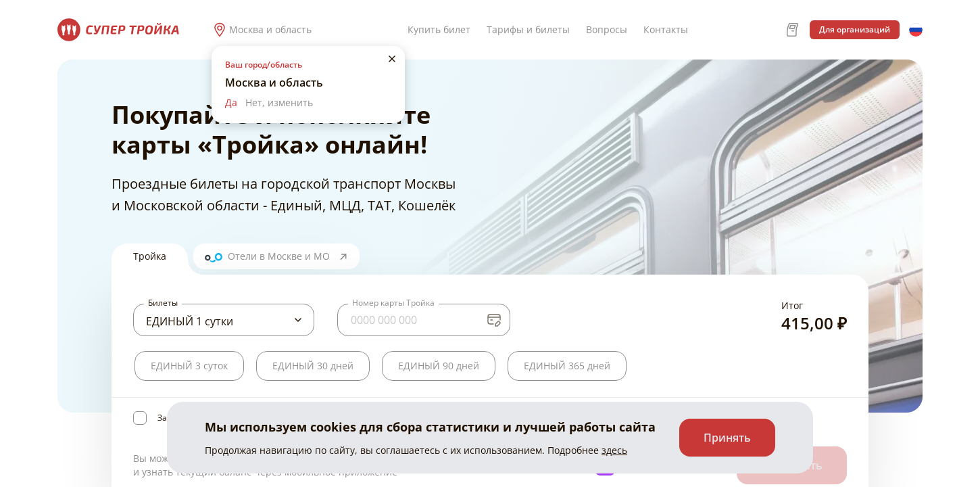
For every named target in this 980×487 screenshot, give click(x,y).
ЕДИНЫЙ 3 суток (189, 366)
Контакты (666, 29)
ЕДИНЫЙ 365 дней (567, 366)
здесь (614, 450)
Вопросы (607, 29)
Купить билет (439, 29)
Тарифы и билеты (528, 29)
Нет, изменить (279, 102)
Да (231, 102)
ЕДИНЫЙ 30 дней (313, 366)
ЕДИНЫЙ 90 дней (439, 366)
